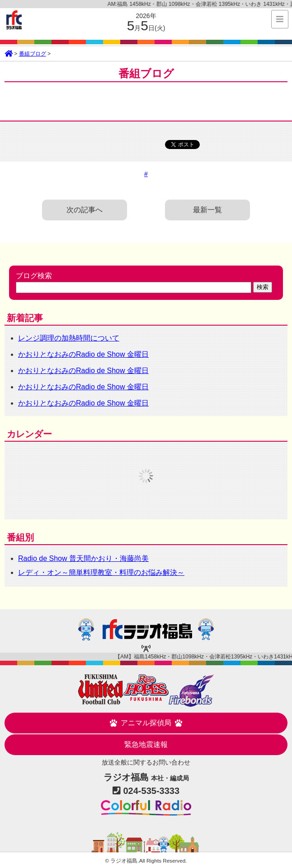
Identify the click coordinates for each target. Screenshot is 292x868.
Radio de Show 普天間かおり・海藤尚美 (83, 558)
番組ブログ (33, 54)
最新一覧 (207, 210)
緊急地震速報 (146, 744)
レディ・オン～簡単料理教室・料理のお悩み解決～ (101, 572)
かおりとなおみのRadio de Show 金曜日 (83, 354)
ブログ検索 (34, 276)
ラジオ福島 (14, 20)
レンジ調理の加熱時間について (69, 338)
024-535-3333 (152, 791)
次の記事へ (85, 210)
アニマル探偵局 (146, 723)
